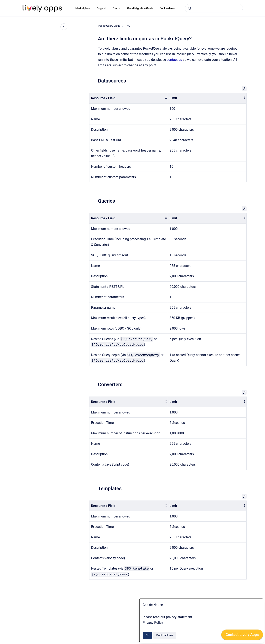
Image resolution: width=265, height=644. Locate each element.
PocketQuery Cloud (109, 26)
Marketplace (83, 8)
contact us (174, 60)
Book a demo (167, 8)
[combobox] (214, 8)
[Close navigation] (64, 27)
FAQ (128, 26)
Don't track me (165, 635)
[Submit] (190, 8)
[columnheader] (129, 98)
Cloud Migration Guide (140, 8)
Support (102, 8)
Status (117, 8)
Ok (147, 635)
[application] (242, 636)
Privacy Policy (153, 623)
